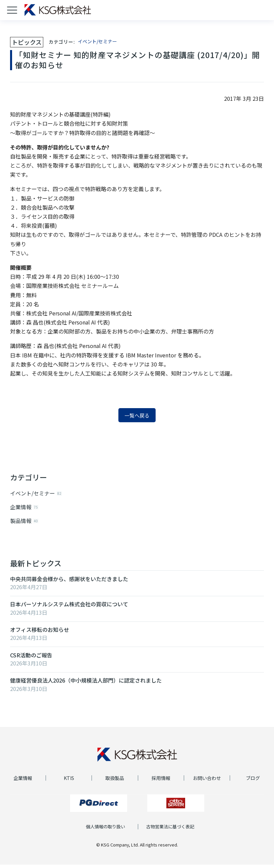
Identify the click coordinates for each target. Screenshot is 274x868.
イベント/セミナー (97, 41)
